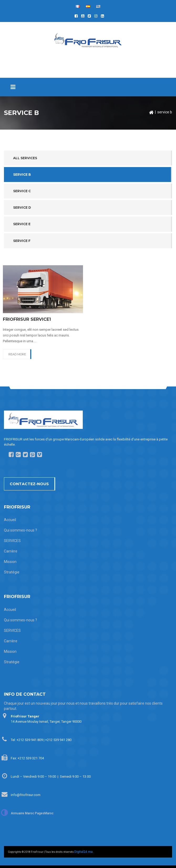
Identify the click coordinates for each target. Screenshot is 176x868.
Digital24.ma (84, 852)
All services (25, 158)
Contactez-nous (29, 484)
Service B (22, 175)
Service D (22, 208)
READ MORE (17, 354)
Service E (22, 224)
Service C (22, 191)
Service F (22, 241)
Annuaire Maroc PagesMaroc (32, 813)
